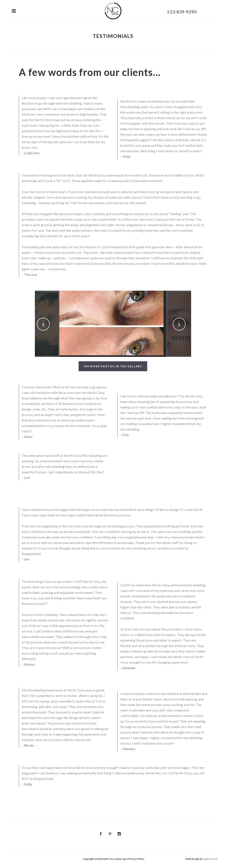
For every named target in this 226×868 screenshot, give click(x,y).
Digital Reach (210, 859)
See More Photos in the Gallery (113, 366)
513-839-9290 (182, 12)
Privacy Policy (136, 859)
